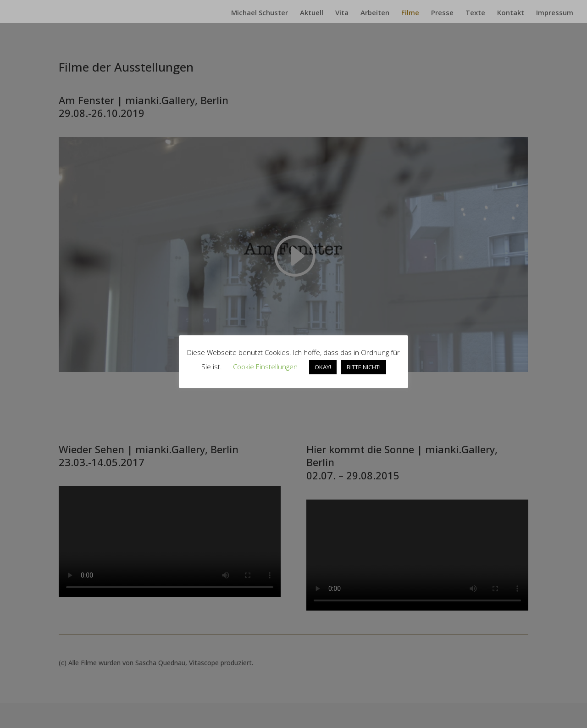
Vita (342, 13)
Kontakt (511, 13)
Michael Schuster (260, 13)
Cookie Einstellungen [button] (265, 367)
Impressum (555, 13)
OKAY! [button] (323, 367)
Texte (475, 13)
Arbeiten (375, 13)
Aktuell (312, 13)
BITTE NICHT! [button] (364, 367)
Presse (442, 13)
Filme (410, 13)
